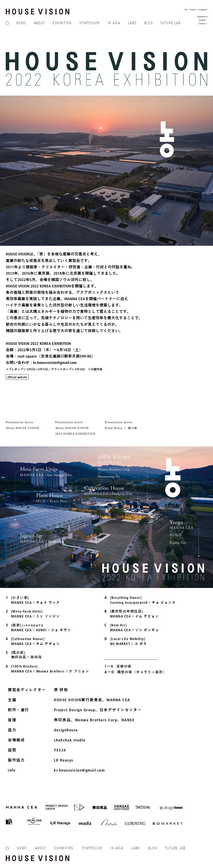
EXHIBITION (62, 23)
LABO (132, 23)
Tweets (193, 10)
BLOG (149, 23)
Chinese (202, 24)
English (202, 20)
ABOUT (39, 23)
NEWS (21, 23)
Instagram (203, 10)
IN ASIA (114, 23)
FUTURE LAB (171, 23)
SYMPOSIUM (90, 23)
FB (186, 10)
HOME (7, 23)
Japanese (201, 17)
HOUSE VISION (38, 12)
